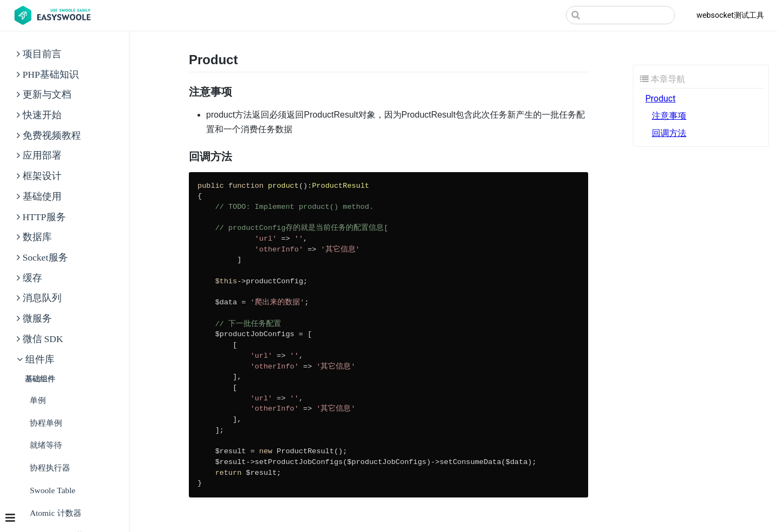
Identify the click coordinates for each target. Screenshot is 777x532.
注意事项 (669, 116)
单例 (38, 400)
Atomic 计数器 (55, 513)
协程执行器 (50, 468)
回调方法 (669, 133)
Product (660, 98)
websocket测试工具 (730, 15)
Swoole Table (53, 490)
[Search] (621, 15)
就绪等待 (46, 445)
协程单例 (46, 423)
